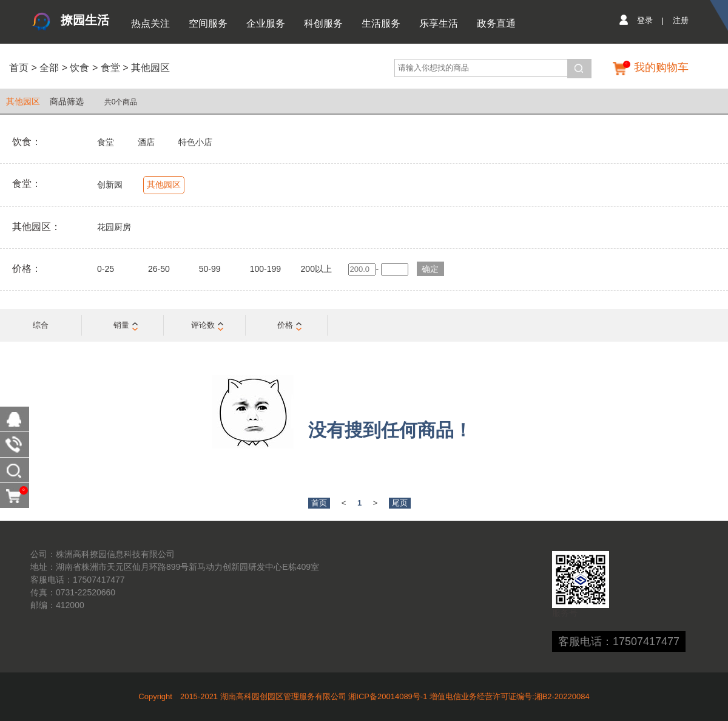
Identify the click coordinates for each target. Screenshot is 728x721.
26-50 (159, 269)
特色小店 (195, 142)
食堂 (110, 68)
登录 (645, 20)
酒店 (146, 142)
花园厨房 (114, 227)
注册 (681, 20)
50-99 (210, 269)
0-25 (106, 269)
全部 (48, 68)
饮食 (79, 68)
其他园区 (150, 68)
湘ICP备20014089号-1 (388, 696)
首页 (19, 68)
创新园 (110, 184)
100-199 (265, 269)
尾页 (400, 503)
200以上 (316, 269)
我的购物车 (661, 67)
